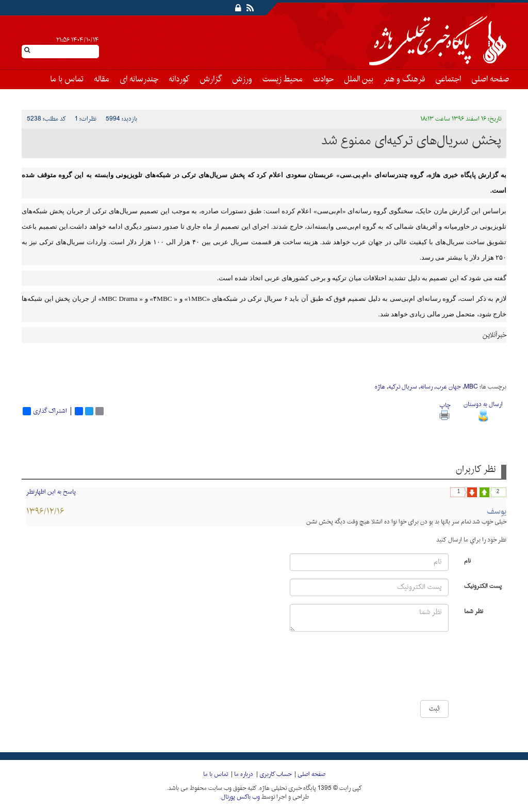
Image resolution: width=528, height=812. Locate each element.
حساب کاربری (275, 774)
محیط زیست (283, 79)
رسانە (426, 387)
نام (467, 560)
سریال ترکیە (403, 387)
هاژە (380, 387)
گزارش (211, 79)
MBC (471, 387)
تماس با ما (67, 79)
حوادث (323, 79)
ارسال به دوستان (483, 410)
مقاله (102, 79)
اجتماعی (448, 79)
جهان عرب (448, 387)
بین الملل (359, 79)
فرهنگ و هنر (404, 79)
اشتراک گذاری (45, 411)
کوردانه (179, 79)
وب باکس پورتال (241, 797)
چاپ (445, 410)
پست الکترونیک (483, 586)
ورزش (242, 79)
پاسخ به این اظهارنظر (51, 492)
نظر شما (474, 611)
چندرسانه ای (139, 79)
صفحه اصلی (490, 79)
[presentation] (418, 670)
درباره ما (244, 774)
